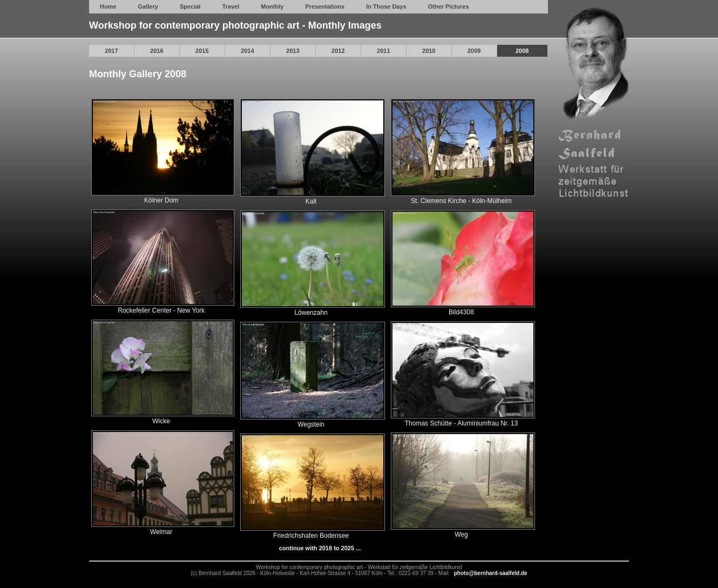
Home (108, 6)
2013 (293, 51)
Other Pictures (449, 6)
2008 (522, 51)
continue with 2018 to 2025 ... (320, 548)
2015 (202, 51)
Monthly (272, 6)
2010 (429, 51)
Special (190, 6)
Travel (231, 6)
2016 (157, 51)
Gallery (148, 6)
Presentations (325, 6)
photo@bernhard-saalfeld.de (491, 573)
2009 (474, 51)
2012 (338, 51)
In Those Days (386, 6)
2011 (383, 51)
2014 (247, 51)
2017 (111, 51)
